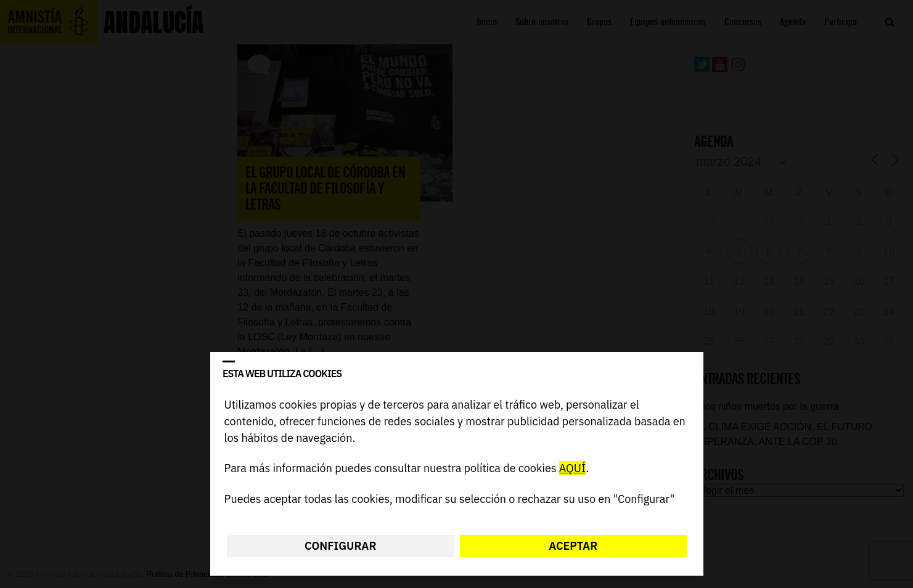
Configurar (340, 546)
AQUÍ (572, 469)
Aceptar (573, 546)
